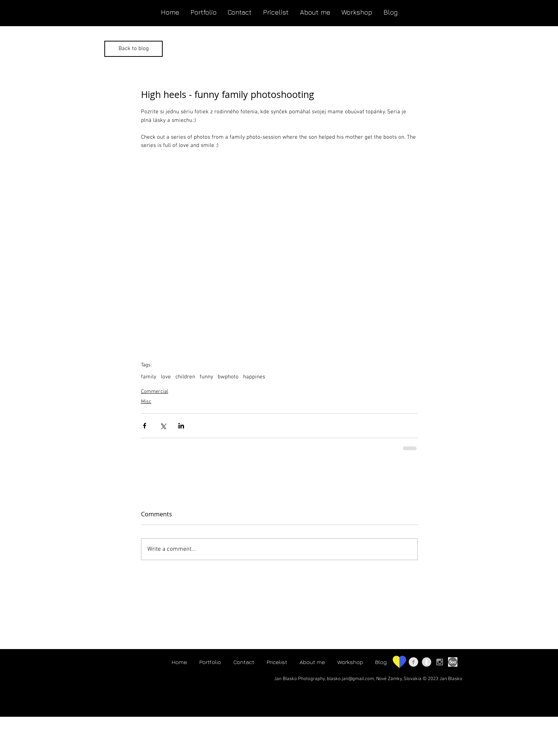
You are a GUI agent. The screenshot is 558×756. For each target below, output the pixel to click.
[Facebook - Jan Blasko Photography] (413, 662)
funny (206, 377)
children (185, 377)
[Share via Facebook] (145, 426)
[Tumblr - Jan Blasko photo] (427, 662)
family (149, 377)
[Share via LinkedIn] (181, 426)
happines (254, 377)
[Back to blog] (134, 49)
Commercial (155, 392)
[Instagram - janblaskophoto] (440, 662)
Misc (146, 402)
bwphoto (228, 377)
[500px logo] (453, 662)
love (166, 377)
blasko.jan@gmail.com (350, 679)
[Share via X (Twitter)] (163, 426)
